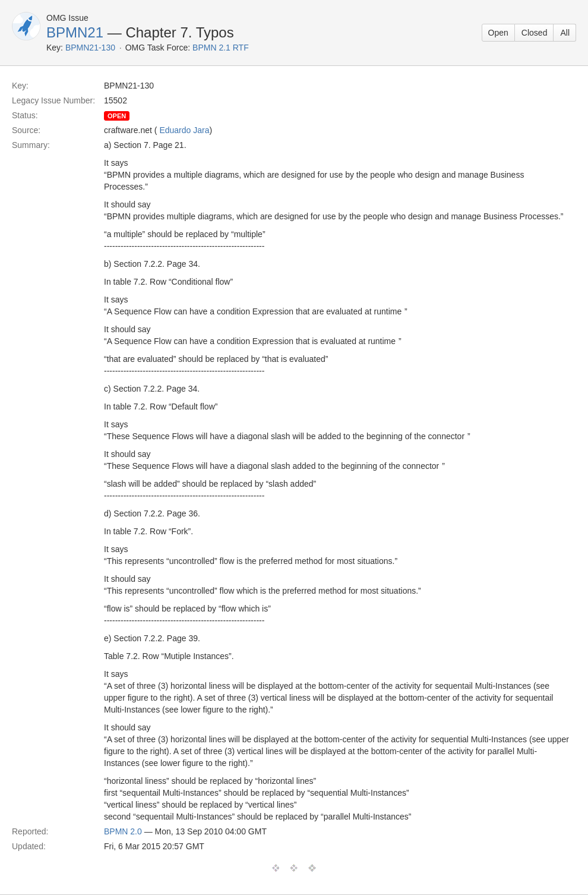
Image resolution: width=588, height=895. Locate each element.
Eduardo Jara (184, 130)
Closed (535, 33)
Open (498, 33)
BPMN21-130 (90, 48)
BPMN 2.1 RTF (221, 48)
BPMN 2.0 (123, 831)
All (565, 33)
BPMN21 (75, 32)
